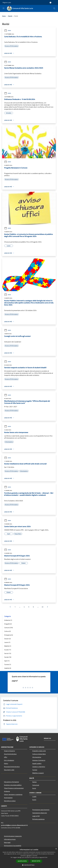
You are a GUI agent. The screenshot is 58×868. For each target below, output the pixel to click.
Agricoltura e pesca (10, 801)
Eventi (34, 800)
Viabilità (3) (8, 668)
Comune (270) (8, 628)
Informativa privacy (10, 839)
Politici (6, 763)
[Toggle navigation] (4, 8)
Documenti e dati (9, 770)
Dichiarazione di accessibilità (13, 846)
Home (4, 16)
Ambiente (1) (8, 620)
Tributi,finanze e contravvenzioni (14, 788)
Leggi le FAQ (36, 816)
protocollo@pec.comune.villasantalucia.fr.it (14, 825)
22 (43, 607)
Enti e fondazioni (9, 760)
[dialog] (29, 858)
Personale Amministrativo (12, 767)
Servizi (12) (8, 653)
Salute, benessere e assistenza (13, 794)
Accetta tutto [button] (22, 861)
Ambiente (7, 791)
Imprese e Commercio (39, 760)
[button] (29, 865)
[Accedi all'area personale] (50, 3)
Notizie (34, 782)
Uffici (6, 757)
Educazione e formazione (11, 782)
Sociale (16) (8, 657)
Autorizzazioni (8, 798)
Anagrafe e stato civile (39, 751)
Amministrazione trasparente (13, 836)
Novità (10, 16)
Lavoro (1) (7, 642)
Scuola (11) (8, 650)
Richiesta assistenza (38, 819)
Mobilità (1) (8, 646)
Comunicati (36, 785)
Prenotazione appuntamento (41, 810)
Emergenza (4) (9, 635)
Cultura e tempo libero (39, 754)
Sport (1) (7, 661)
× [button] (56, 849)
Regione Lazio (7, 2)
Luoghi (34, 796)
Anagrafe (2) (8, 624)
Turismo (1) (8, 664)
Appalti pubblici (37, 763)
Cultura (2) (7, 631)
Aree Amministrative (10, 754)
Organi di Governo (9, 751)
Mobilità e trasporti (38, 773)
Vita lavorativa (37, 757)
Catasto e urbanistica (39, 767)
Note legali (7, 842)
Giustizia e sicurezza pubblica (13, 785)
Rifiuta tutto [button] (36, 861)
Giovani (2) (7, 639)
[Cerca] (54, 8)
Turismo (35, 770)
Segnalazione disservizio (40, 813)
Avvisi (8, 31)
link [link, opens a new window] (46, 857)
